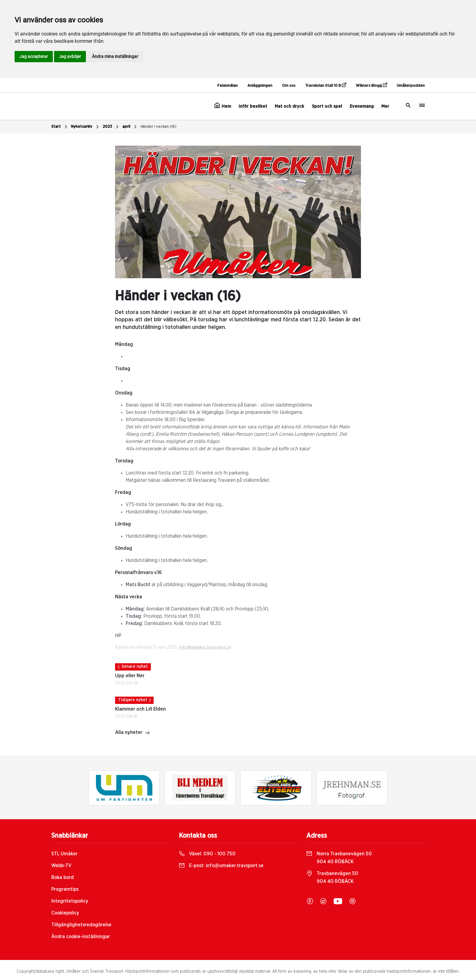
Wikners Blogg (371, 85)
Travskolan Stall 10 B (326, 85)
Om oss (289, 86)
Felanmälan (228, 86)
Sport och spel (327, 106)
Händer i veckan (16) (158, 127)
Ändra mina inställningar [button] (115, 56)
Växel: (207, 854)
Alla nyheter (133, 733)
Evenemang (362, 106)
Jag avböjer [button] (70, 56)
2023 (111, 127)
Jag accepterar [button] (34, 56)
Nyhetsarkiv (86, 127)
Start (60, 127)
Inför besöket (253, 106)
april (130, 127)
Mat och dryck (289, 106)
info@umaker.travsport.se (205, 647)
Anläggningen (260, 86)
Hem (223, 106)
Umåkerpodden (411, 86)
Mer (385, 106)
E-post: (221, 866)
